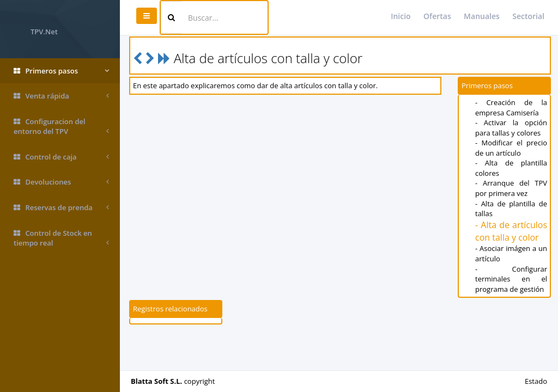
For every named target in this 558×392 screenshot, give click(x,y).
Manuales (482, 16)
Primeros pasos (61, 71)
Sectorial (528, 16)
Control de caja (61, 157)
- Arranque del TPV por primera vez (511, 188)
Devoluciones (61, 182)
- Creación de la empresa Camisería (511, 108)
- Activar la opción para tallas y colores (511, 128)
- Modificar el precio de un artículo (511, 148)
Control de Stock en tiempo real (61, 238)
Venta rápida (61, 96)
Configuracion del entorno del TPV (61, 127)
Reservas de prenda (61, 208)
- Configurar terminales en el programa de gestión (511, 279)
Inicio (401, 16)
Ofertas (437, 16)
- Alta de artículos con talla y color (511, 231)
